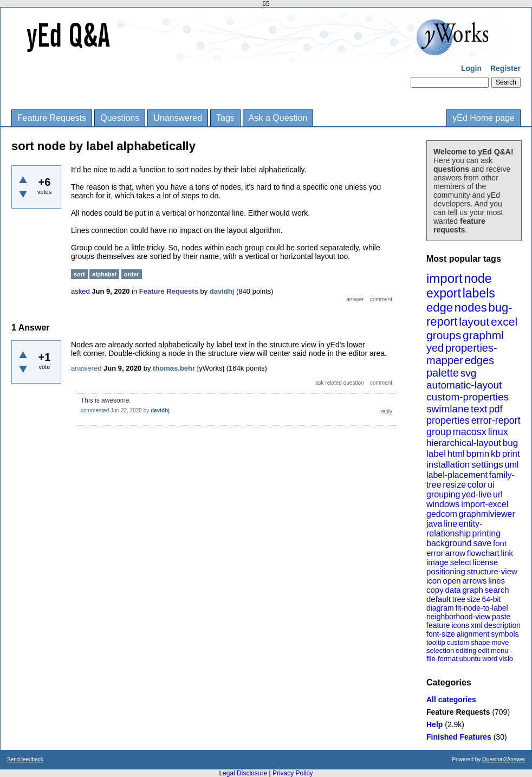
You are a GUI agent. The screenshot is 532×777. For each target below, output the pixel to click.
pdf (495, 409)
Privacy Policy (293, 773)
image (437, 562)
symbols (505, 634)
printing (486, 533)
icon (434, 581)
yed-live (476, 494)
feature (438, 625)
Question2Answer (504, 759)
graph (472, 590)
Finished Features (459, 737)
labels (479, 293)
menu (500, 650)
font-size (441, 634)
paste (501, 617)
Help (434, 724)
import (445, 278)
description (502, 625)
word (490, 659)
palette (443, 373)
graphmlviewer (487, 514)
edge (440, 307)
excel (504, 322)
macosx (470, 432)
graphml (483, 335)
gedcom (442, 514)
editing (466, 650)
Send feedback (25, 759)
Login (471, 68)
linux (498, 432)
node (478, 279)
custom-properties (468, 397)
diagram (440, 608)
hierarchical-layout (464, 443)
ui (491, 485)
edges (480, 360)
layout (474, 322)
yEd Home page (484, 118)
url (498, 494)
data (453, 590)
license (486, 562)
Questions (120, 118)
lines (497, 581)
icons (460, 625)
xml (477, 625)
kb (496, 454)
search (497, 590)
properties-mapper (462, 354)
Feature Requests (52, 118)
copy (435, 590)
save (482, 543)
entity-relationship (454, 529)
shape (480, 642)
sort (79, 274)
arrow (455, 553)
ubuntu (470, 659)
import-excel (485, 504)
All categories (451, 700)
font (500, 543)
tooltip (436, 642)
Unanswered (178, 118)
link (507, 553)
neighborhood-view (458, 617)
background (449, 543)
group (439, 432)
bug (510, 443)
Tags (225, 118)
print (511, 454)
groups (444, 335)
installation (448, 465)
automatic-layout (464, 385)
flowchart (483, 553)
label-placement (457, 475)
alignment (473, 634)
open (452, 581)
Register (505, 68)
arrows (474, 581)
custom (458, 642)
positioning (446, 571)
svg (469, 373)
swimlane (448, 409)
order (132, 274)
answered (86, 368)
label (436, 454)
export (444, 293)
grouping (443, 494)
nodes (471, 307)
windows (443, 504)
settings (487, 465)
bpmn (478, 454)
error (435, 553)
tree (459, 599)
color (477, 485)
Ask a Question (278, 118)
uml (511, 465)
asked (80, 291)
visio (506, 659)
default (439, 599)
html (456, 454)
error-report (496, 420)
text (479, 409)
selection (440, 650)
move (500, 642)
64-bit (491, 599)
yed (435, 348)
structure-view (492, 571)
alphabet (104, 274)
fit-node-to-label (481, 608)
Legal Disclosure (243, 773)
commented (95, 410)
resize (454, 485)
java (434, 524)
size (474, 599)
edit (484, 650)
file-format (442, 659)
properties (448, 420)
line (450, 524)
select (461, 562)
